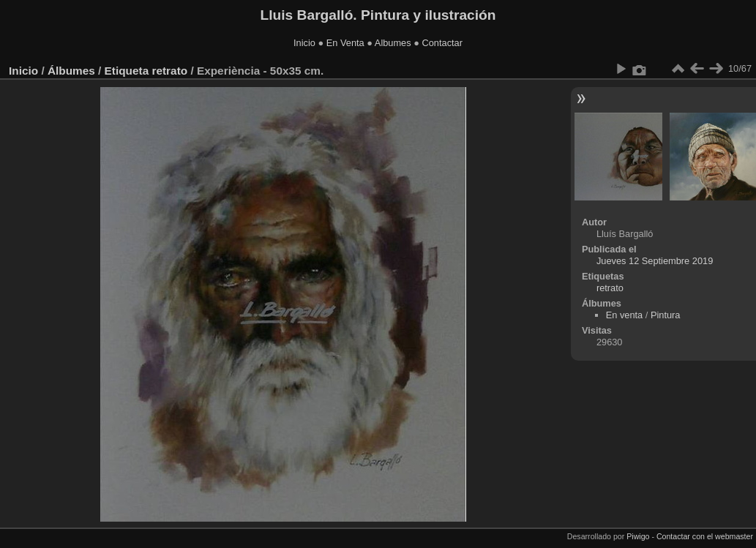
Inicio (304, 43)
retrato (169, 71)
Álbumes (71, 71)
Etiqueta (127, 71)
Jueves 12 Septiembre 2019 (655, 261)
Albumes (393, 43)
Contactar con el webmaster (705, 536)
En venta (625, 315)
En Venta (345, 43)
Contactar (442, 43)
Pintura (666, 315)
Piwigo (638, 536)
